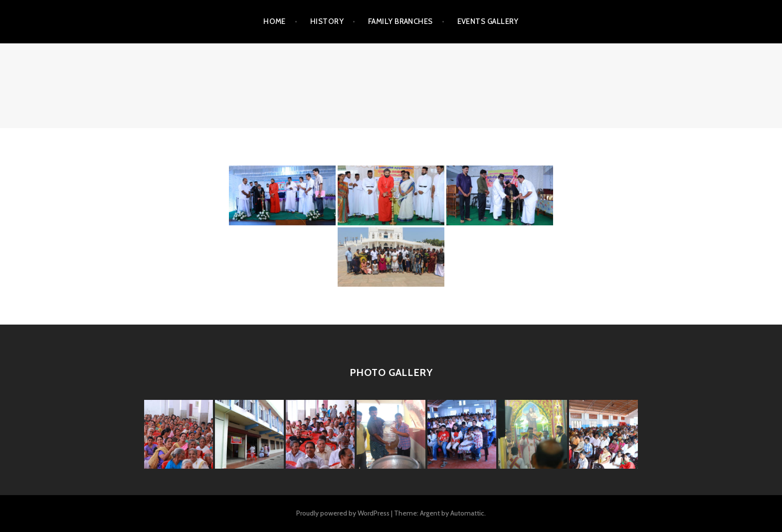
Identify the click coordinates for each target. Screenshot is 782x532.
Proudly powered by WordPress (343, 513)
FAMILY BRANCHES (400, 21)
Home (275, 21)
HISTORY (327, 21)
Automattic (467, 513)
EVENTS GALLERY (488, 21)
